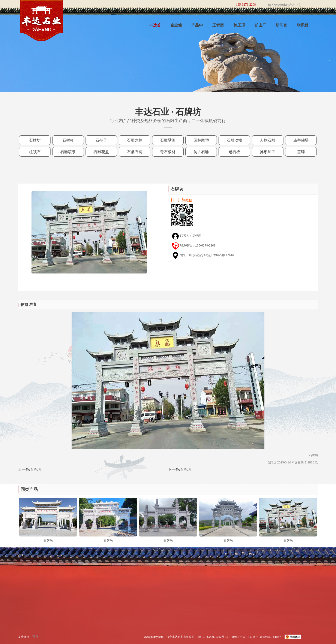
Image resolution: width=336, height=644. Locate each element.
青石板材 (168, 152)
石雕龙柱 (136, 140)
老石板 (232, 152)
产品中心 (197, 27)
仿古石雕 (200, 152)
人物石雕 (265, 140)
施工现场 (239, 27)
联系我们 (303, 27)
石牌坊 (39, 140)
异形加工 (265, 152)
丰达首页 (155, 27)
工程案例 (218, 27)
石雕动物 (232, 140)
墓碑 (297, 152)
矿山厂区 (260, 27)
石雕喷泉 (71, 152)
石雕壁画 (168, 140)
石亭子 (103, 140)
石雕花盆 (103, 152)
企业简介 (176, 27)
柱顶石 (39, 152)
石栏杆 (71, 140)
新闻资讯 (281, 27)
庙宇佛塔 (297, 140)
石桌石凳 (136, 152)
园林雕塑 (200, 140)
